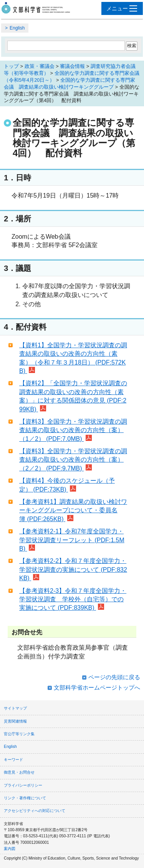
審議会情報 (72, 66)
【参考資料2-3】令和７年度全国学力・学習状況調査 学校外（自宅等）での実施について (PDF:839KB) (73, 599)
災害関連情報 (15, 721)
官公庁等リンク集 (19, 734)
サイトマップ (15, 708)
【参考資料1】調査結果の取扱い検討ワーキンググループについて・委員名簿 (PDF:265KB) (73, 510)
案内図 (10, 849)
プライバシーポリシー (23, 785)
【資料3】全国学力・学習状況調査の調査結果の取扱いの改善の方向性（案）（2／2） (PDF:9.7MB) (73, 460)
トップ (11, 66)
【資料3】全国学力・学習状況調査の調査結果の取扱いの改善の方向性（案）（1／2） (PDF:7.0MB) (73, 430)
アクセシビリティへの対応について (35, 811)
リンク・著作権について (25, 798)
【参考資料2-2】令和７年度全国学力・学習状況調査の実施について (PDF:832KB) (73, 569)
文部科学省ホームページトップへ (97, 687)
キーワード (13, 760)
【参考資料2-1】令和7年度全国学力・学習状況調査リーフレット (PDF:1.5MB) (72, 540)
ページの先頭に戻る (114, 677)
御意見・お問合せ (19, 772)
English (17, 28)
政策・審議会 (40, 66)
